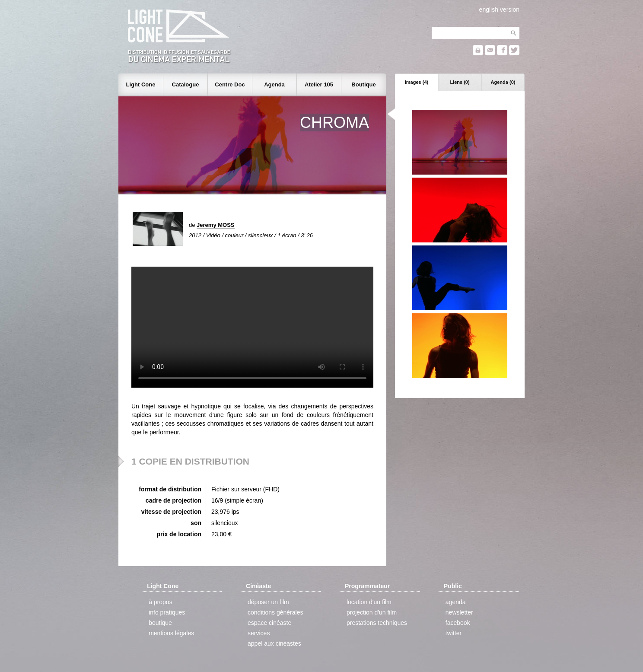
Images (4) (417, 82)
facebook (458, 623)
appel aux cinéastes (274, 643)
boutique (160, 623)
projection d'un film (372, 612)
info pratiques (167, 612)
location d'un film (369, 602)
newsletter (459, 612)
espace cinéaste (269, 623)
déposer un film (268, 602)
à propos (160, 602)
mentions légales (171, 633)
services (259, 633)
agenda (456, 602)
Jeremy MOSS (215, 225)
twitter (454, 633)
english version (499, 10)
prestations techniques (377, 623)
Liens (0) (460, 82)
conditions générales (275, 612)
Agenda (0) (503, 82)
